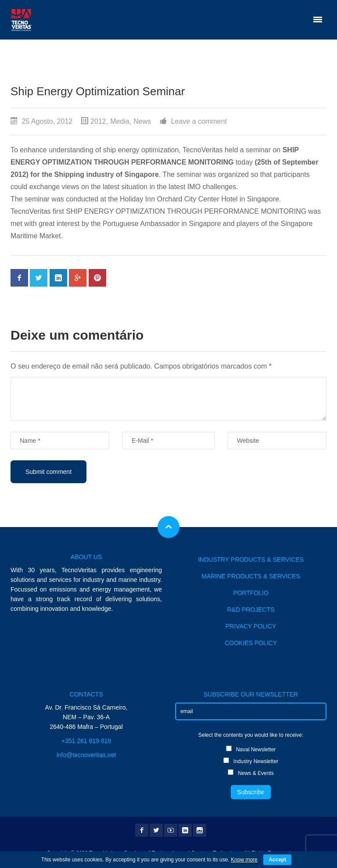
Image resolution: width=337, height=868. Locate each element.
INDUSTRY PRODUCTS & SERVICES (251, 560)
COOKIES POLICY (251, 643)
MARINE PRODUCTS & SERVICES (251, 576)
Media (120, 121)
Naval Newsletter (251, 749)
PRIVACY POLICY (251, 626)
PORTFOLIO (251, 593)
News (142, 121)
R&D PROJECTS (251, 610)
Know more (244, 860)
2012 (98, 121)
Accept (277, 860)
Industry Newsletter (251, 761)
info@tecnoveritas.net (86, 755)
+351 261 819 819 (86, 741)
